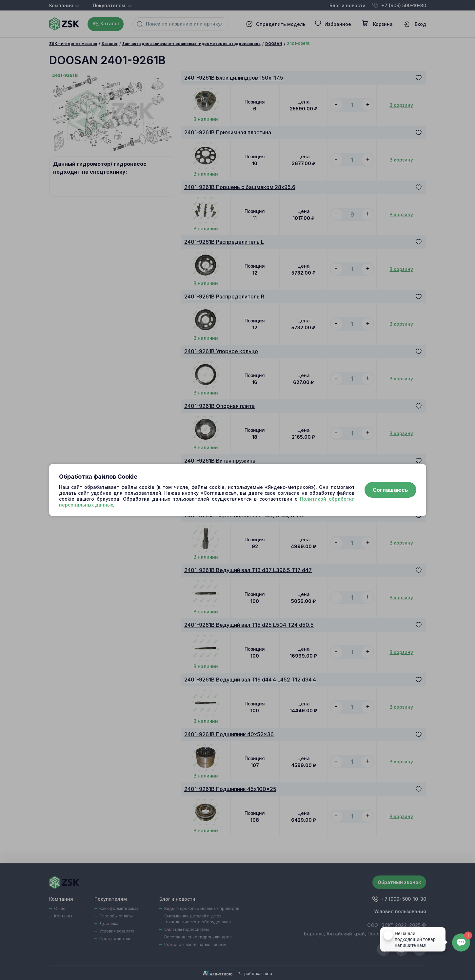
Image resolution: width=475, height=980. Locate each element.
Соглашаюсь (390, 490)
